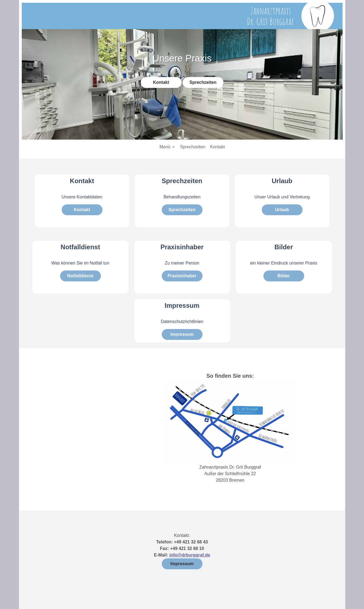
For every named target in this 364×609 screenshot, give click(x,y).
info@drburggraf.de (190, 555)
